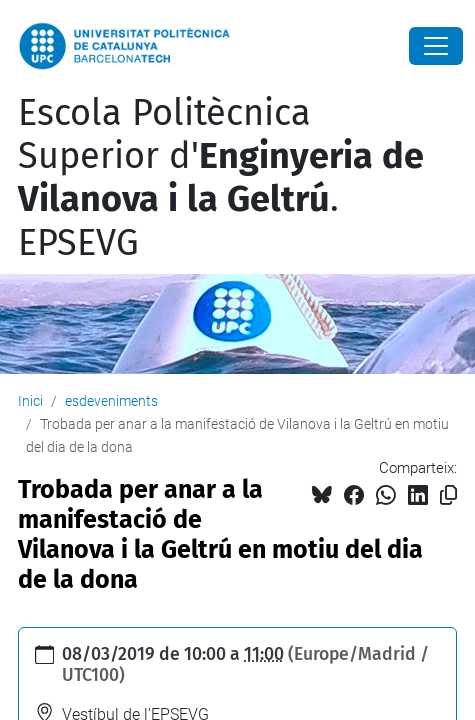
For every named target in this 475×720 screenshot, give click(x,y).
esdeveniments (111, 401)
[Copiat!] (448, 495)
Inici (30, 401)
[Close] (436, 46)
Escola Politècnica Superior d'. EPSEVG (221, 178)
